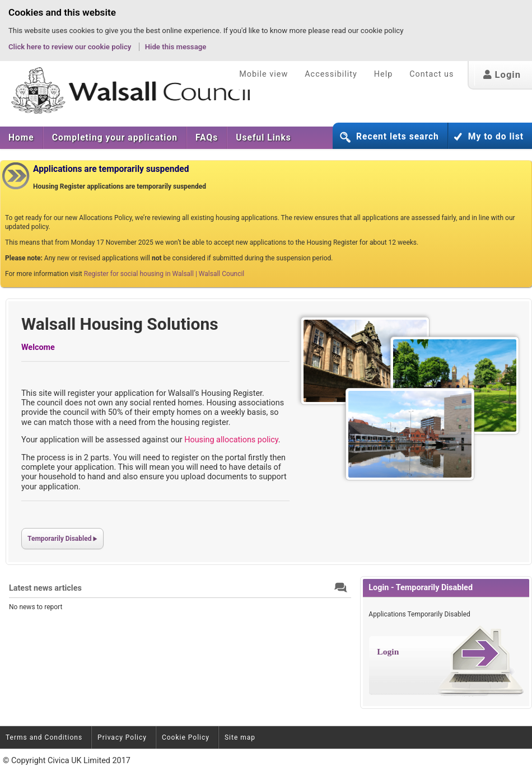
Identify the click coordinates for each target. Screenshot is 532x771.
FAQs (207, 138)
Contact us (431, 74)
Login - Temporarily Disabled (421, 588)
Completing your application (115, 138)
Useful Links (263, 138)
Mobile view (263, 74)
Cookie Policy (186, 737)
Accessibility (331, 74)
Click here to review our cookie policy (71, 47)
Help (383, 74)
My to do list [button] (496, 137)
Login (502, 75)
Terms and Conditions (44, 737)
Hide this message (176, 47)
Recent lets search (398, 137)
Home (21, 138)
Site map (240, 737)
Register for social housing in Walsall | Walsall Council (164, 274)
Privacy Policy (122, 737)
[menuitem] (22, 138)
